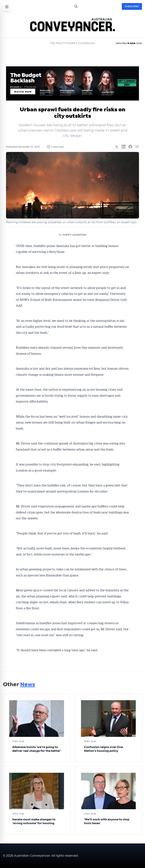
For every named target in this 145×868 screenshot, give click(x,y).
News (28, 684)
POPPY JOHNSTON (74, 235)
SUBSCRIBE (132, 6)
